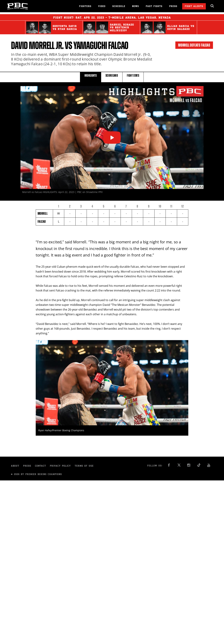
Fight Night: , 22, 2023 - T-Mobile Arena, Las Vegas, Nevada (112, 17)
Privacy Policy (60, 466)
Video (102, 7)
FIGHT (133, 77)
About (15, 466)
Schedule (119, 7)
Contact (41, 466)
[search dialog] (212, 6)
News (136, 7)
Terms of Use (84, 466)
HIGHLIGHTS (91, 77)
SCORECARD (112, 77)
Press (173, 7)
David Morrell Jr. (37, 45)
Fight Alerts (194, 7)
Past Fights (154, 7)
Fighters (85, 7)
